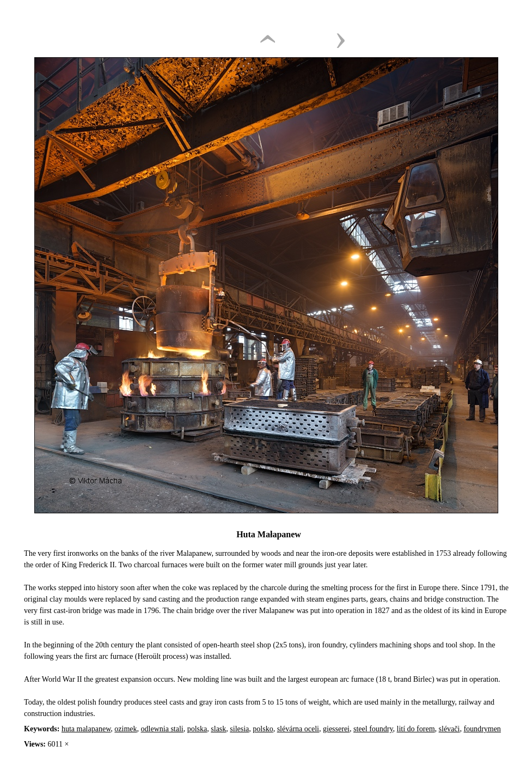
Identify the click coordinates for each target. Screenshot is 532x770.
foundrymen (482, 729)
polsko (263, 729)
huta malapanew (86, 729)
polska (197, 729)
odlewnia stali (162, 729)
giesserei (336, 729)
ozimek (126, 729)
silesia (239, 729)
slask (218, 729)
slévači (450, 729)
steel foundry (373, 729)
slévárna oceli (298, 729)
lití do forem (416, 729)
